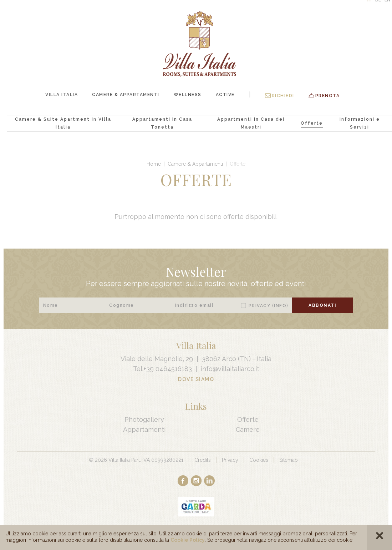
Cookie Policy (188, 540)
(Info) (280, 306)
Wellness (188, 95)
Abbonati (322, 305)
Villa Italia (62, 95)
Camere (248, 429)
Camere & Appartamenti (126, 95)
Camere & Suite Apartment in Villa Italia (63, 123)
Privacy (269, 306)
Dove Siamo (196, 379)
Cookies (259, 460)
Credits (203, 460)
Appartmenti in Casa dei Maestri (251, 123)
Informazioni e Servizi (360, 123)
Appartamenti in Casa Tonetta (162, 123)
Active (225, 95)
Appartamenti (144, 429)
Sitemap (289, 460)
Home (154, 164)
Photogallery (144, 419)
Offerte (312, 123)
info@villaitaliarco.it (230, 369)
